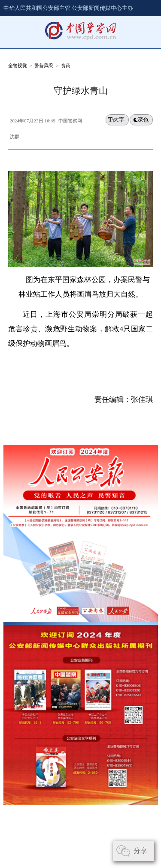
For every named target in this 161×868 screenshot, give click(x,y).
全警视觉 (18, 65)
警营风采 (44, 65)
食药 (66, 65)
